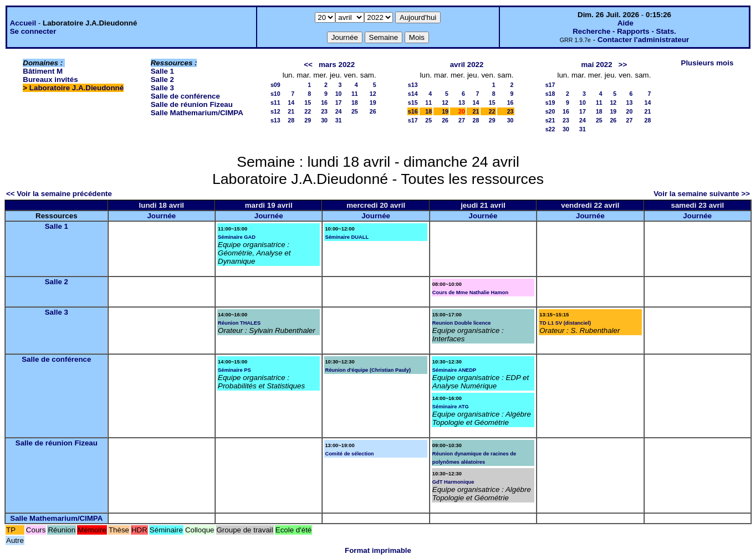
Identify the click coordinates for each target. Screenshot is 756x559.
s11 (275, 102)
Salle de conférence (185, 96)
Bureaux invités (50, 80)
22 (308, 111)
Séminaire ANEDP (454, 370)
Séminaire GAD (237, 237)
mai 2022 (596, 65)
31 (339, 120)
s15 (413, 102)
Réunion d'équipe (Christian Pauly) (368, 370)
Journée (161, 216)
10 (339, 94)
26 (373, 111)
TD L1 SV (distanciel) (565, 323)
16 (324, 102)
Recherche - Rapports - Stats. (624, 31)
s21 (550, 120)
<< (308, 65)
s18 (550, 94)
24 (339, 111)
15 (308, 102)
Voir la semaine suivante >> (702, 194)
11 (355, 94)
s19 (550, 102)
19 (373, 102)
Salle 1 (162, 71)
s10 (275, 94)
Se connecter (33, 31)
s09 (275, 85)
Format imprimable (378, 550)
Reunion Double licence (462, 323)
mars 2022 (337, 65)
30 (324, 120)
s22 (550, 129)
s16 (413, 111)
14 (291, 102)
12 (373, 94)
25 (355, 111)
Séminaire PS (234, 370)
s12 (275, 111)
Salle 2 (162, 80)
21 (291, 111)
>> (623, 65)
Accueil (23, 23)
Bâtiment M (43, 71)
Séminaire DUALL (347, 237)
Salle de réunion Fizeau (192, 104)
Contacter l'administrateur (643, 40)
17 (339, 102)
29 (308, 120)
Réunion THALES (239, 323)
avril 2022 (467, 65)
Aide (625, 23)
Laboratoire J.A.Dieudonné (76, 88)
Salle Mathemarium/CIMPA (197, 113)
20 (630, 111)
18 (355, 102)
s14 (413, 94)
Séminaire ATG (451, 407)
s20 (550, 111)
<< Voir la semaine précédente (59, 194)
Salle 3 (162, 88)
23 (324, 111)
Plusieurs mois (708, 63)
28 (291, 120)
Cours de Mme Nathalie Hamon (470, 293)
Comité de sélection (349, 454)
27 (462, 120)
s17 (413, 120)
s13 (275, 120)
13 (462, 102)
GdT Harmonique (453, 482)
